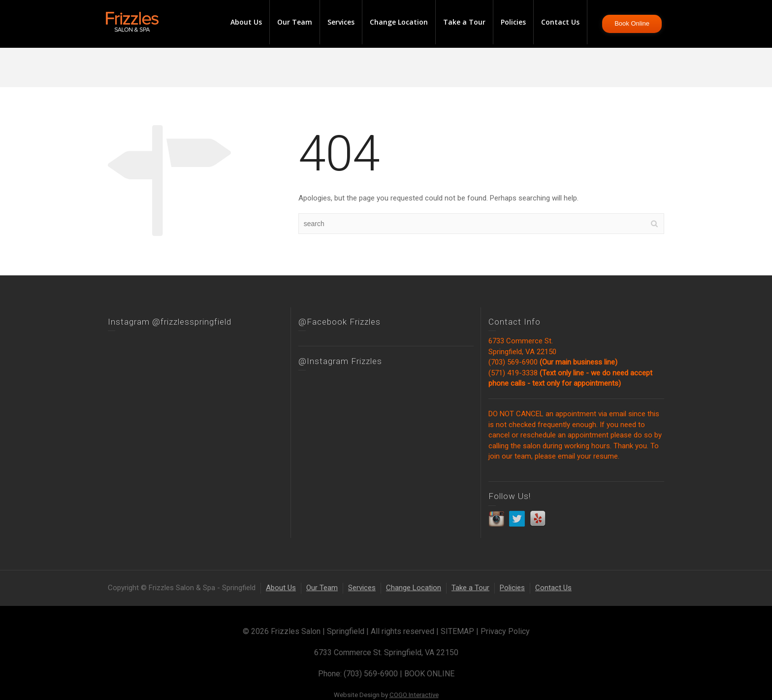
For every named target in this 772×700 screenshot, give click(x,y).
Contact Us (560, 22)
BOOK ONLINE (429, 674)
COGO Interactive (414, 695)
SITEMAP (457, 631)
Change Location (399, 22)
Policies (513, 22)
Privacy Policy (505, 631)
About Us (246, 22)
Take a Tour (464, 22)
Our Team (295, 22)
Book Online (632, 23)
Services (341, 22)
